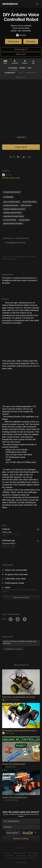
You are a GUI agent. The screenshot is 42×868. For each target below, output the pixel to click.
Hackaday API (33, 856)
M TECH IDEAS (10, 800)
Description (13, 68)
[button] (37, 4)
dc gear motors (10, 220)
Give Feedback (33, 853)
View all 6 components (21, 597)
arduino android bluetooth (14, 209)
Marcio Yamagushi (11, 700)
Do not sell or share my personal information (21, 858)
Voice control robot (12, 202)
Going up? (21, 848)
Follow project (13, 41)
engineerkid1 (9, 767)
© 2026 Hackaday (21, 863)
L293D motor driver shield (14, 216)
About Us (7, 853)
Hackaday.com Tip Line (16, 243)
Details (22, 68)
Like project (31, 41)
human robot (24, 220)
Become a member (9, 814)
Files (30, 68)
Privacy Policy (21, 856)
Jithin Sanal (8, 733)
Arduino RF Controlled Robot (14, 764)
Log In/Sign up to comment (13, 649)
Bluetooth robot (30, 202)
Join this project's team (11, 178)
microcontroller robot (13, 224)
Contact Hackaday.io (19, 853)
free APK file (26, 206)
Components (10, 72)
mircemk (21, 35)
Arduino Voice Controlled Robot (15, 797)
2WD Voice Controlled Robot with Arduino (19, 697)
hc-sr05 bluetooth (11, 206)
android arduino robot (13, 213)
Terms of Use (9, 856)
